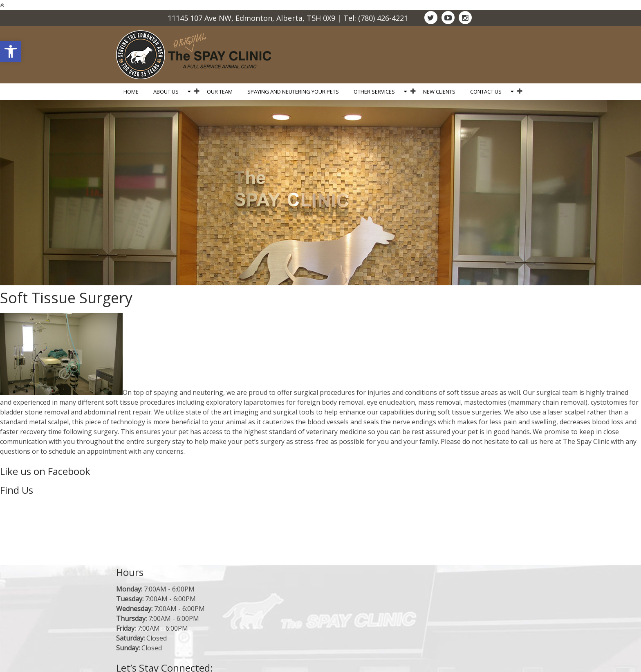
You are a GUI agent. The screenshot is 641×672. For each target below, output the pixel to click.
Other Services (374, 92)
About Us (166, 92)
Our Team (220, 92)
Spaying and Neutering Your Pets (293, 92)
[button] (11, 52)
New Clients (439, 92)
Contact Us (486, 92)
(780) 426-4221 (383, 18)
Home (131, 92)
